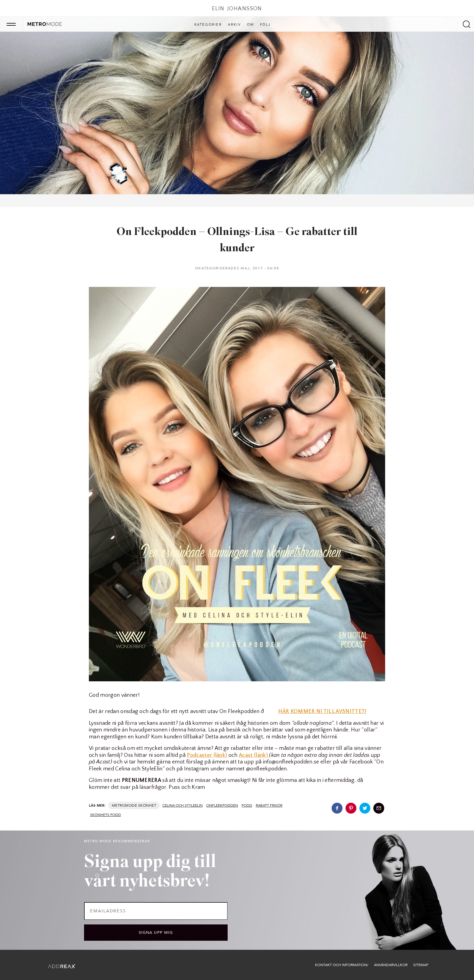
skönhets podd (106, 815)
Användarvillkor (391, 965)
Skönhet (147, 805)
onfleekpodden (222, 805)
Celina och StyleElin (182, 805)
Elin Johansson (237, 9)
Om (250, 25)
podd (247, 805)
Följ (265, 25)
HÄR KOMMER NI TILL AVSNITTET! (322, 712)
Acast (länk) (254, 755)
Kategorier (208, 25)
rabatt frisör (269, 805)
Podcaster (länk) (208, 755)
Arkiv (234, 25)
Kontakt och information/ (342, 965)
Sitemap (421, 965)
